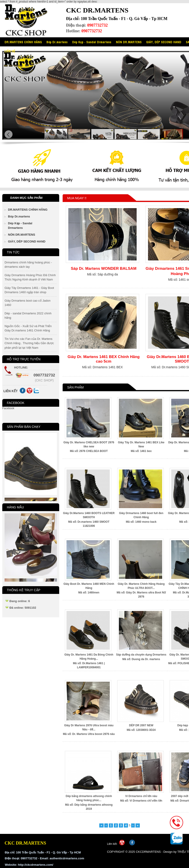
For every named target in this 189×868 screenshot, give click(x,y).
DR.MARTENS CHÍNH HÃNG (23, 42)
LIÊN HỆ (10, 51)
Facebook (8, 408)
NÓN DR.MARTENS (129, 42)
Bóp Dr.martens (57, 42)
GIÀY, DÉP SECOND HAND (164, 42)
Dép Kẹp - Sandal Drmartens (92, 42)
